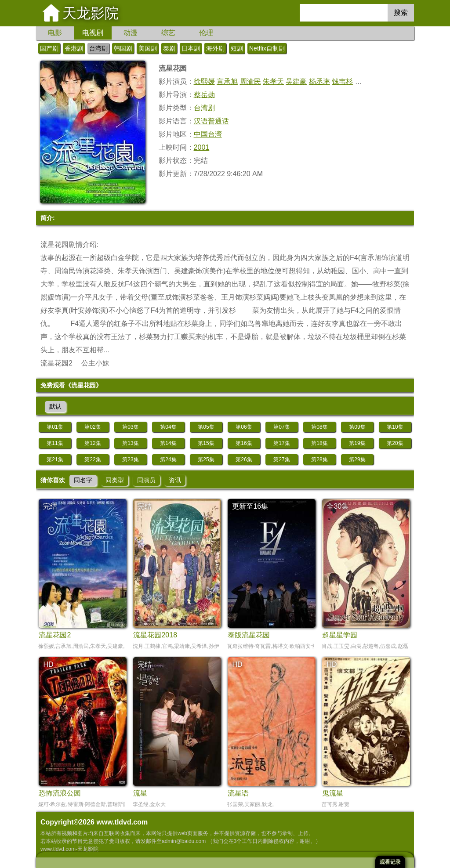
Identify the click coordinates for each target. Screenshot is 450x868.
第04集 (168, 427)
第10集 (395, 427)
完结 (50, 506)
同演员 (146, 480)
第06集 (244, 427)
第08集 (319, 427)
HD (48, 664)
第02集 (93, 427)
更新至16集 (250, 506)
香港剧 (74, 48)
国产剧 (49, 48)
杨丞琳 (319, 81)
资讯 (175, 480)
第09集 (357, 427)
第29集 (357, 459)
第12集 (93, 443)
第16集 (244, 443)
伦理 (206, 33)
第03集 (130, 427)
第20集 (395, 443)
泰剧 (169, 48)
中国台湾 (208, 134)
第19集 (357, 443)
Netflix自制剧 (267, 48)
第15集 (206, 443)
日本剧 (191, 48)
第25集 (206, 459)
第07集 (281, 427)
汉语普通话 (211, 121)
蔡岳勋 (204, 95)
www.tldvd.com (122, 822)
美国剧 (148, 48)
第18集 (319, 443)
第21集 (55, 459)
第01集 (55, 427)
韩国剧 (123, 48)
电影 (55, 33)
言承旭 (227, 81)
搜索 (401, 13)
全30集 (337, 506)
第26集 (244, 459)
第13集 (130, 443)
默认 (55, 406)
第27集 (281, 459)
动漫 (131, 33)
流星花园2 (56, 363)
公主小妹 (95, 363)
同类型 (115, 480)
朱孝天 (273, 81)
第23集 (130, 459)
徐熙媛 (204, 81)
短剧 (237, 48)
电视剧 (93, 33)
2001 (202, 147)
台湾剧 (98, 48)
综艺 (168, 33)
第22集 (93, 459)
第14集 (168, 443)
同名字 (83, 480)
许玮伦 (366, 81)
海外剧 (215, 48)
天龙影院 (91, 13)
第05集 (206, 427)
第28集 (319, 459)
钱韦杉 (342, 81)
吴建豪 (296, 81)
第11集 (55, 443)
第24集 (168, 459)
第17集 (281, 443)
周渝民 (250, 81)
